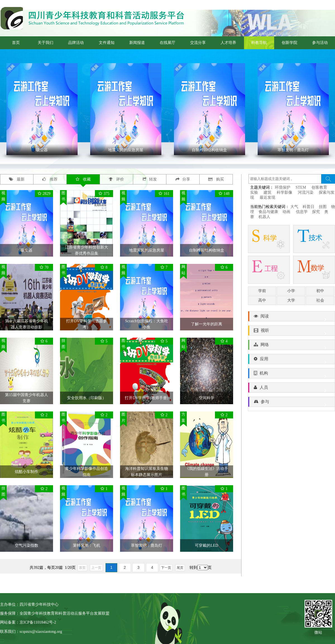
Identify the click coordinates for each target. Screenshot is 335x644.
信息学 (302, 212)
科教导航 (259, 43)
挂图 (323, 207)
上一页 (96, 568)
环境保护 (283, 187)
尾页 (180, 568)
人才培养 (228, 43)
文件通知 (107, 43)
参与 (291, 403)
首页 (16, 43)
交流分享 (198, 43)
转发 (150, 179)
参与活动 (320, 43)
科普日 (308, 207)
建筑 (267, 192)
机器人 (264, 217)
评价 (117, 179)
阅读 (291, 318)
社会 (320, 300)
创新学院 (289, 43)
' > (42, 109)
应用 (291, 360)
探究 (316, 212)
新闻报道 (137, 43)
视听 (291, 332)
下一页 (166, 568)
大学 (291, 300)
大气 (294, 207)
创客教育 (319, 187)
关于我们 (46, 43)
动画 (287, 212)
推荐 (50, 179)
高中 (262, 300)
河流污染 (306, 192)
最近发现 (267, 197)
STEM (301, 187)
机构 (291, 375)
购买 (216, 179)
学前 (262, 291)
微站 (318, 632)
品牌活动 (76, 43)
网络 (291, 346)
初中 (320, 291)
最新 (17, 179)
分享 (183, 179)
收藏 (83, 179)
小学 (291, 291)
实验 (254, 192)
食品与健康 (268, 212)
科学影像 (284, 192)
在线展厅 (167, 43)
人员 (291, 389)
